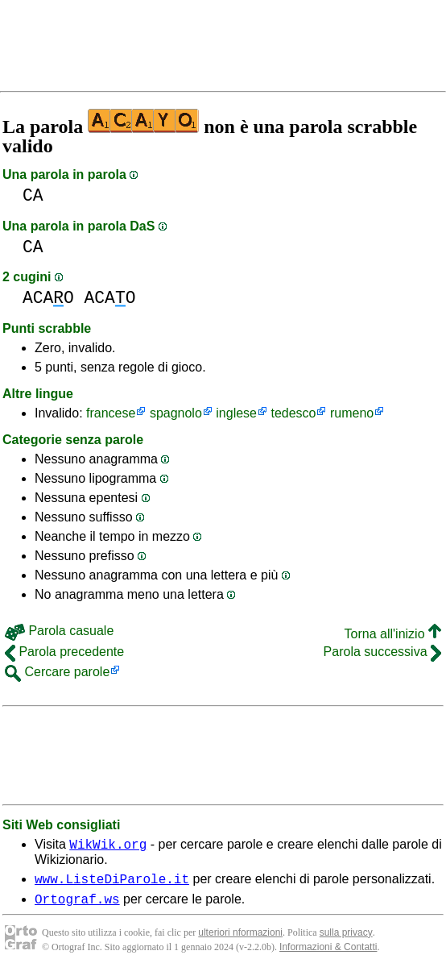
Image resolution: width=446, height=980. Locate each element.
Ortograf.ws (77, 906)
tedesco (293, 413)
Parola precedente (64, 652)
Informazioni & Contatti (328, 954)
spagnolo (176, 413)
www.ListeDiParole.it (112, 883)
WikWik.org (108, 846)
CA (33, 195)
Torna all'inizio (393, 634)
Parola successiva (382, 652)
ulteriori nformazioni (240, 940)
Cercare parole (57, 672)
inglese (236, 413)
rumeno (352, 413)
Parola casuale (59, 631)
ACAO (48, 298)
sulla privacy (346, 940)
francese (111, 413)
